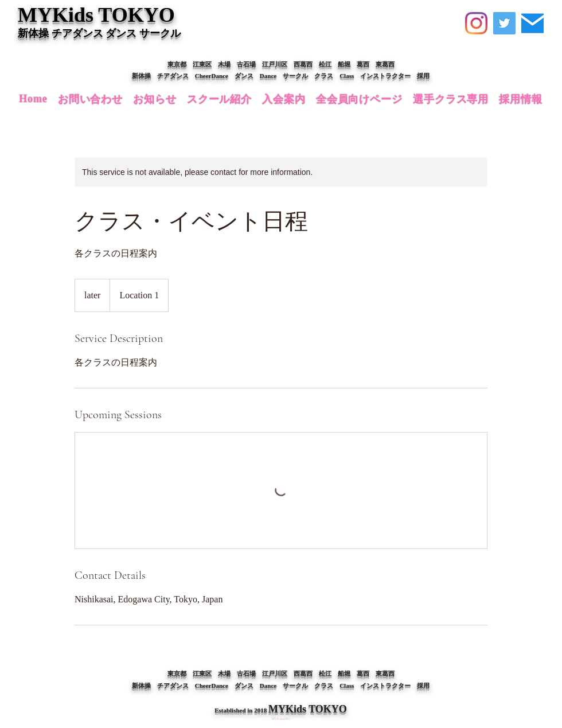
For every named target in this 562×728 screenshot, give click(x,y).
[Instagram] (476, 23)
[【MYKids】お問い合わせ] (532, 23)
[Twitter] (504, 23)
